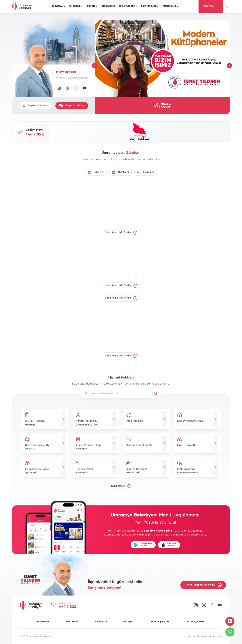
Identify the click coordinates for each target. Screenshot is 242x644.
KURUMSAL (72, 622)
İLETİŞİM (128, 622)
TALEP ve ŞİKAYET (159, 622)
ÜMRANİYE (101, 622)
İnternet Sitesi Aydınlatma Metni (205, 636)
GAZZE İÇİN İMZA (195, 622)
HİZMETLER (43, 622)
